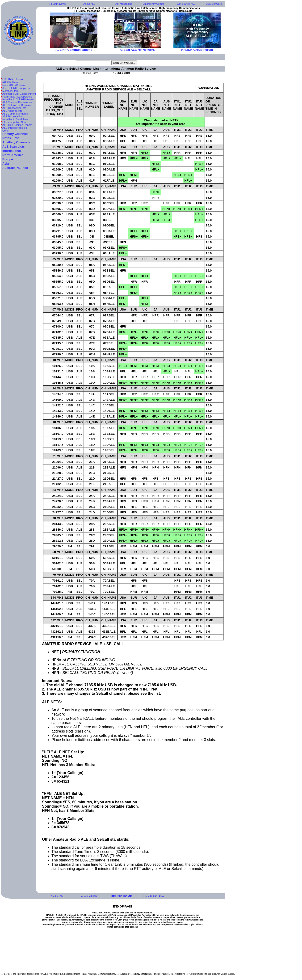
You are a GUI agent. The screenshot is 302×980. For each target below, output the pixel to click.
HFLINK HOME (122, 896)
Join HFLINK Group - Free (17, 88)
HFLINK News (58, 4)
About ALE (89, 4)
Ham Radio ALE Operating (17, 97)
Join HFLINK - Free (153, 896)
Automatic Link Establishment (19, 94)
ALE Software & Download (17, 105)
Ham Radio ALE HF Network (19, 99)
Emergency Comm (153, 4)
